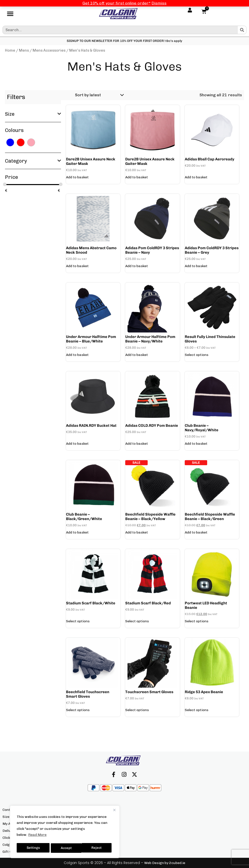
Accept (98, 848)
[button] (10, 14)
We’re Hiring (95, 852)
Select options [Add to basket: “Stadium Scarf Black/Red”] (137, 621)
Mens (24, 50)
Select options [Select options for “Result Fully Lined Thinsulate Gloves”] (197, 355)
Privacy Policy (96, 838)
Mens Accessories (49, 50)
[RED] (21, 142)
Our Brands (94, 817)
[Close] (114, 811)
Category (33, 161)
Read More (37, 836)
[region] (65, 833)
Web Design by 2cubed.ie (165, 863)
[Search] (242, 30)
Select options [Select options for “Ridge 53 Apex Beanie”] (197, 710)
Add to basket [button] (77, 177)
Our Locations (97, 824)
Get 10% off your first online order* (117, 3)
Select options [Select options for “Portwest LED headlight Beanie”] (197, 621)
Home (10, 50)
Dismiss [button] (159, 3)
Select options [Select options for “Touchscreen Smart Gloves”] (137, 710)
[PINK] (31, 142)
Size (33, 114)
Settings (33, 848)
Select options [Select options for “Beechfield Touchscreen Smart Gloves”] (78, 710)
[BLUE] (10, 142)
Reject (66, 848)
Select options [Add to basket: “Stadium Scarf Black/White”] (78, 621)
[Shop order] (99, 95)
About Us (92, 810)
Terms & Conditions (101, 845)
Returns (92, 831)
